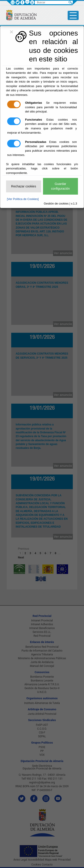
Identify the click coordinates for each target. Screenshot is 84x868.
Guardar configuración (60, 186)
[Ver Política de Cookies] (23, 199)
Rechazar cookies (24, 186)
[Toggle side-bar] (73, 15)
